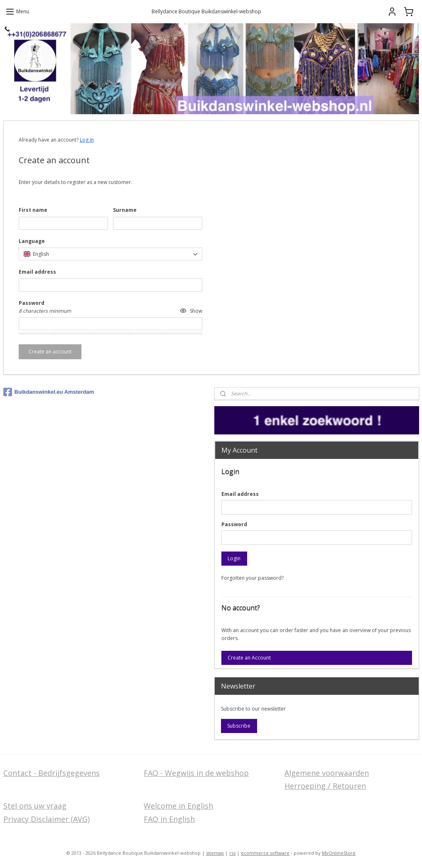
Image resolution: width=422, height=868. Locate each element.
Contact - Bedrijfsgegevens (52, 773)
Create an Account (249, 658)
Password (234, 524)
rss (232, 853)
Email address (240, 494)
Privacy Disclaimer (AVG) (47, 819)
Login (234, 558)
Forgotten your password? (253, 578)
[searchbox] (111, 254)
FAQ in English (169, 819)
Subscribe (239, 726)
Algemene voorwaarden (327, 773)
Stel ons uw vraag (35, 806)
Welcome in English (178, 806)
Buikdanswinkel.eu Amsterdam (49, 392)
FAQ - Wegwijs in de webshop (196, 773)
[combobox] (111, 254)
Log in (87, 140)
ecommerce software (265, 853)
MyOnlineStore (339, 853)
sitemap (215, 853)
